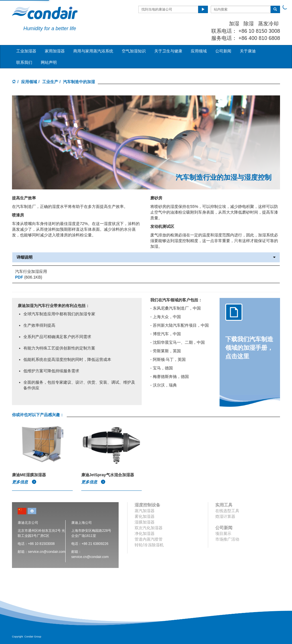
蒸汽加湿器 (145, 511)
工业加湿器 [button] (26, 51)
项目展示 (223, 533)
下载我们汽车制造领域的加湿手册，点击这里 (249, 348)
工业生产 (50, 82)
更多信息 (24, 482)
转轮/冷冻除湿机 (149, 545)
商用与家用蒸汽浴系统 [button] (93, 51)
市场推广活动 (227, 539)
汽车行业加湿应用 (31, 271)
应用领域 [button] (199, 51)
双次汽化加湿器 (149, 528)
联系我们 (24, 62)
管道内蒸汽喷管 (149, 539)
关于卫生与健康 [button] (168, 51)
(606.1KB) (29, 277)
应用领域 (29, 82)
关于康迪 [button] (248, 51)
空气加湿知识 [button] (134, 51)
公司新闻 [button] (223, 51)
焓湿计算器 (225, 516)
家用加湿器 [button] (55, 51)
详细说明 (146, 257)
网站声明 (49, 62)
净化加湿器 (145, 533)
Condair (45, 13)
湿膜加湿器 (145, 522)
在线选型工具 (227, 511)
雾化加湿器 (145, 516)
